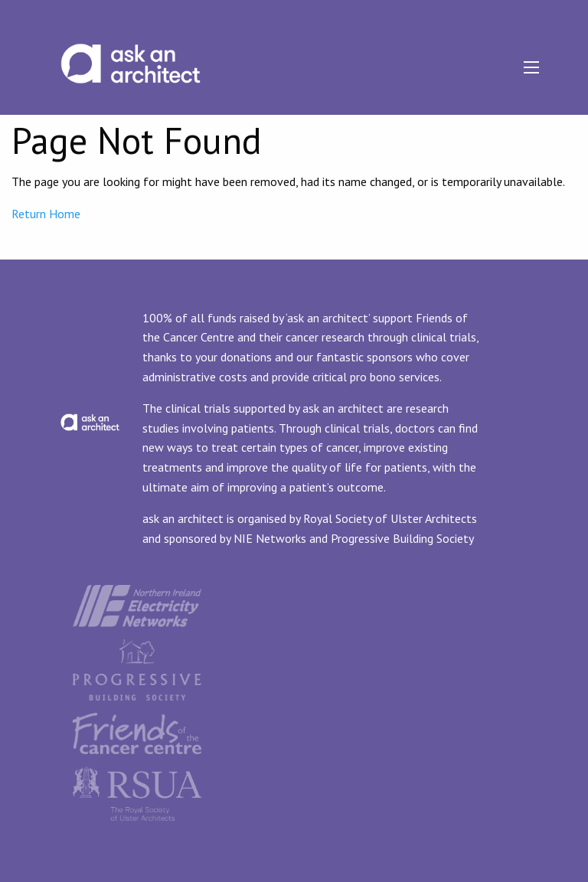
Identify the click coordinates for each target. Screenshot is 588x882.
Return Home (46, 214)
